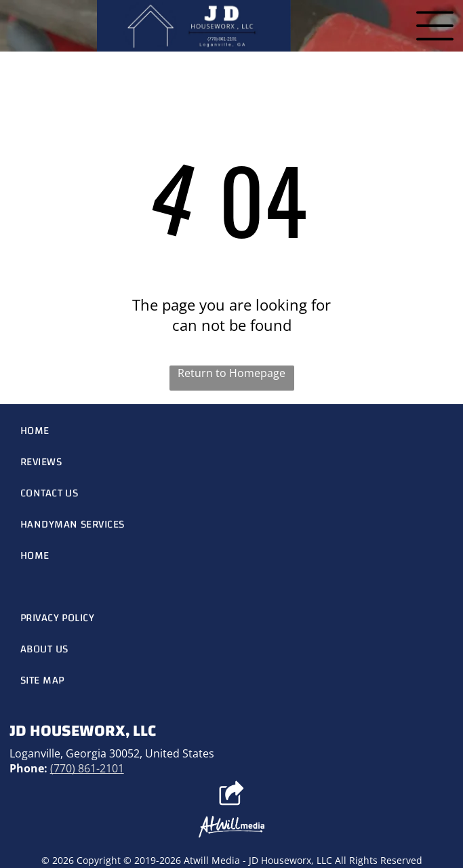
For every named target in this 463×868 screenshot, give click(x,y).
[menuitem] (232, 431)
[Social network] (231, 795)
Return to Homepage (231, 373)
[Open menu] (435, 26)
